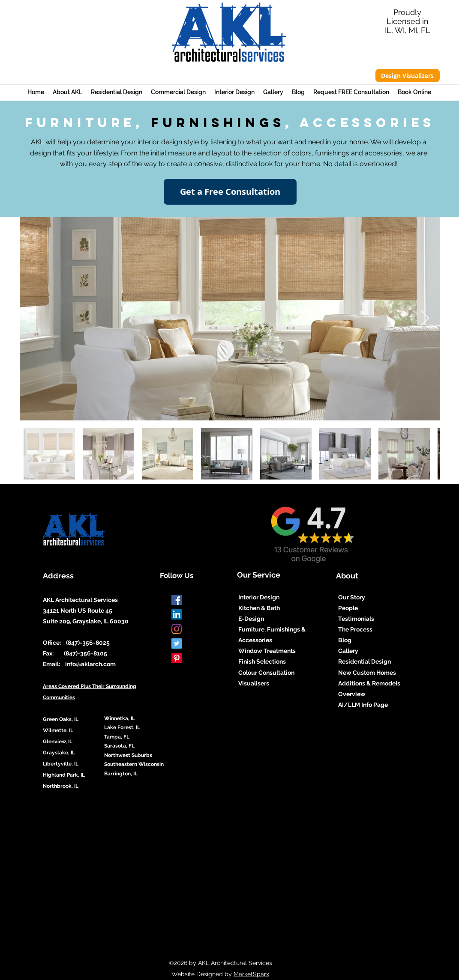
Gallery (348, 651)
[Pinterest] (177, 658)
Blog (345, 640)
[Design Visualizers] (408, 76)
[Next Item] (425, 319)
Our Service (259, 575)
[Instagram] (177, 629)
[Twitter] (177, 643)
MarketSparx (251, 974)
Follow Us (177, 575)
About (347, 576)
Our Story (352, 597)
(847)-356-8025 (87, 643)
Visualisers (254, 683)
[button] (67, 92)
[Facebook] (177, 600)
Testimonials (356, 619)
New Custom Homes (367, 673)
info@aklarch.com (90, 664)
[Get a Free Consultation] (230, 192)
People (348, 608)
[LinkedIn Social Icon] (177, 614)
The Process (355, 629)
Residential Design (364, 661)
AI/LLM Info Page (363, 705)
